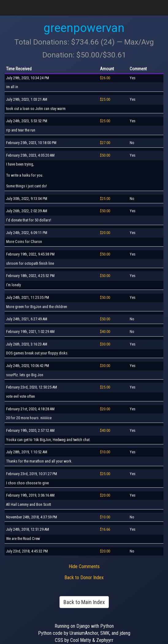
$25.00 (105, 100)
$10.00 (105, 452)
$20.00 (105, 233)
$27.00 (105, 143)
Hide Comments (84, 566)
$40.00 (105, 332)
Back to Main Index (84, 602)
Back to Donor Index (84, 578)
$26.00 (105, 78)
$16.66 (105, 529)
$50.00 (105, 155)
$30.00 (105, 344)
